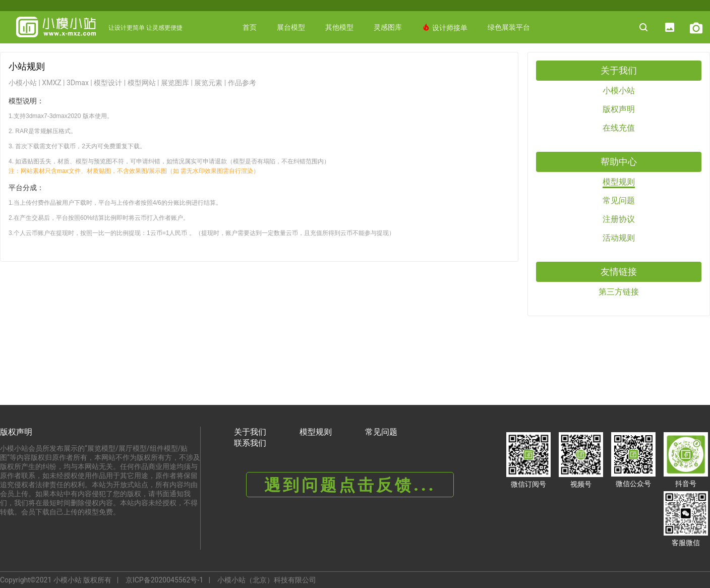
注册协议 (619, 219)
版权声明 (619, 109)
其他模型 (339, 27)
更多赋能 (368, 60)
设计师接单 (445, 27)
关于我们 (250, 432)
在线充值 (619, 128)
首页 (250, 27)
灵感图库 (388, 27)
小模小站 (619, 91)
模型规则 (619, 182)
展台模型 (291, 27)
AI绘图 (413, 60)
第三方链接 (619, 292)
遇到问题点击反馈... (350, 485)
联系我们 (250, 443)
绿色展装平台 (509, 27)
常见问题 (619, 200)
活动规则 (619, 238)
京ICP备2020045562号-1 (164, 580)
